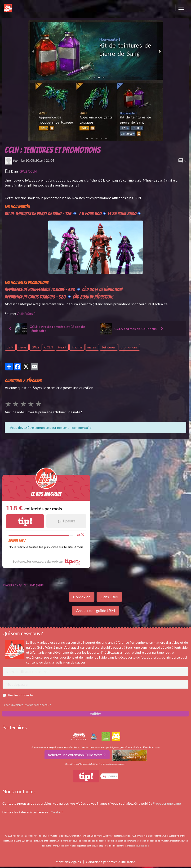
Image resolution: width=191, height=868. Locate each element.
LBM (10, 347)
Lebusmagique (142, 846)
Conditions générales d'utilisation (111, 862)
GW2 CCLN (28, 171)
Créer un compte (13, 705)
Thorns (77, 347)
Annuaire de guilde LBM (96, 610)
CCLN (49, 347)
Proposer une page (167, 803)
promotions (129, 347)
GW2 (35, 347)
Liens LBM (109, 597)
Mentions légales (68, 862)
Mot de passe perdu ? (38, 705)
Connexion (82, 597)
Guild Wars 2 (26, 314)
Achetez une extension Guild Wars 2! (77, 755)
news (22, 347)
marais (92, 347)
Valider (95, 714)
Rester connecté (21, 695)
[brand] (9, 8)
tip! (25, 521)
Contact (57, 812)
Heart (62, 347)
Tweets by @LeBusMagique (23, 585)
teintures (109, 347)
